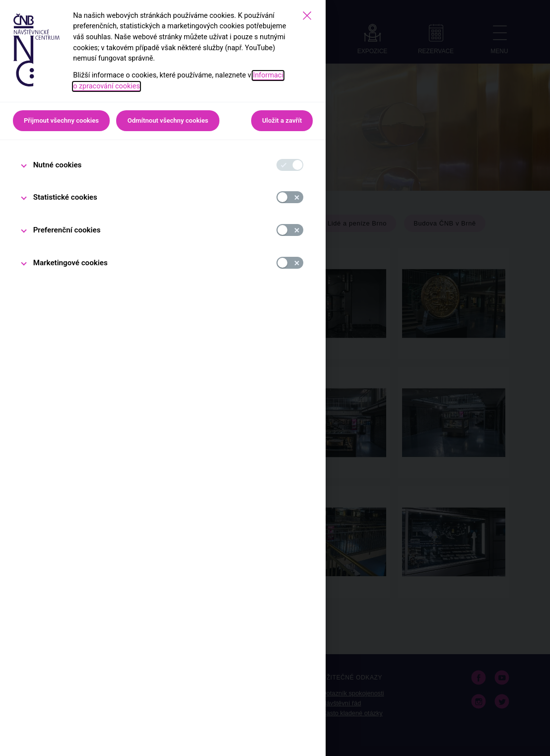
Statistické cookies (65, 197)
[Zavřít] (307, 16)
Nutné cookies (58, 165)
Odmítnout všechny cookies (168, 120)
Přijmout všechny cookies (61, 120)
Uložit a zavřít (282, 120)
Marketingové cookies (70, 263)
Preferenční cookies (67, 230)
